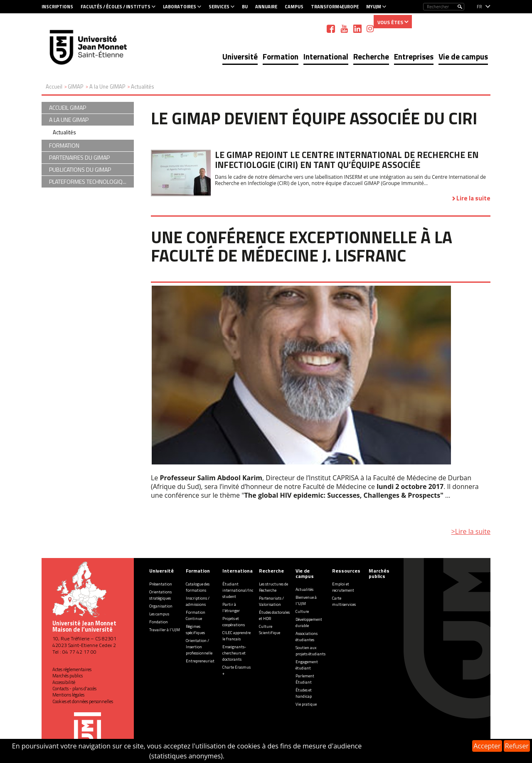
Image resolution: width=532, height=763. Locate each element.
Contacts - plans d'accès (74, 689)
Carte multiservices (344, 601)
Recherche (371, 56)
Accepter (487, 746)
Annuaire (266, 7)
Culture (302, 611)
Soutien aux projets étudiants (310, 651)
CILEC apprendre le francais (236, 636)
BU (245, 7)
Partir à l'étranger (231, 607)
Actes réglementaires (72, 669)
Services (219, 7)
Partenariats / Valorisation (271, 601)
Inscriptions (57, 7)
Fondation (159, 622)
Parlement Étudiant (305, 679)
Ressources (346, 571)
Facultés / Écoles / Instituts (116, 7)
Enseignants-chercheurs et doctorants (234, 653)
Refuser (517, 746)
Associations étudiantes (307, 637)
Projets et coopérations (234, 622)
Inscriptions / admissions (198, 601)
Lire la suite (473, 198)
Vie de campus (463, 56)
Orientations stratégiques (160, 595)
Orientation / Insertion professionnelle (199, 647)
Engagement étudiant (307, 665)
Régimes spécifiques (195, 630)
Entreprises (414, 56)
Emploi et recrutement (343, 587)
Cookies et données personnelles (83, 701)
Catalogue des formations (198, 587)
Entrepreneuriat (200, 661)
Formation (281, 56)
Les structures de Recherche (273, 587)
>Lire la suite (471, 531)
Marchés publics (68, 676)
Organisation (161, 606)
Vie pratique (306, 704)
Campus (294, 7)
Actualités (64, 132)
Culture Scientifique (270, 630)
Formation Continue (196, 615)
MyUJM (374, 7)
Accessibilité (64, 682)
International (326, 56)
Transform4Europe (335, 7)
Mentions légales (68, 695)
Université (240, 56)
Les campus (159, 614)
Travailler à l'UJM (165, 630)
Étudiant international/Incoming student (244, 590)
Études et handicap (304, 693)
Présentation (161, 584)
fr (479, 7)
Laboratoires (180, 7)
